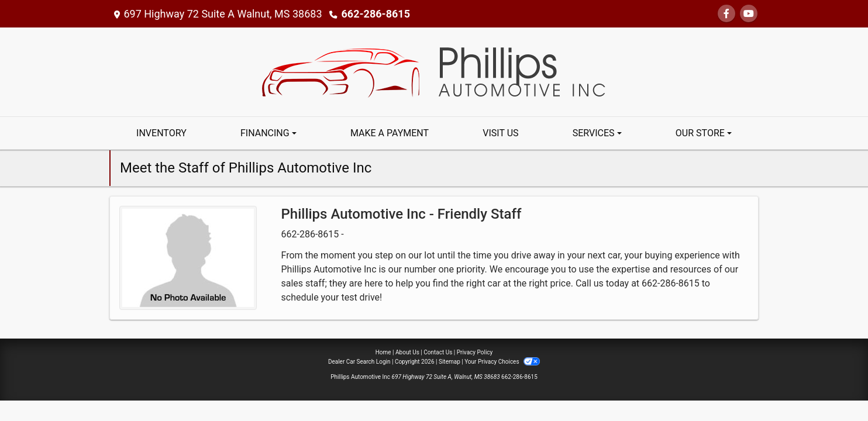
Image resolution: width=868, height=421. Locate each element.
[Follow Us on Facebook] (726, 14)
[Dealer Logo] (434, 71)
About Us (407, 352)
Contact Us (438, 352)
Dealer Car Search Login (359, 362)
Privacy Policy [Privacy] (475, 352)
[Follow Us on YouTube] (749, 14)
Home (383, 352)
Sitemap (449, 362)
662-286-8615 (376, 14)
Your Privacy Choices (502, 362)
